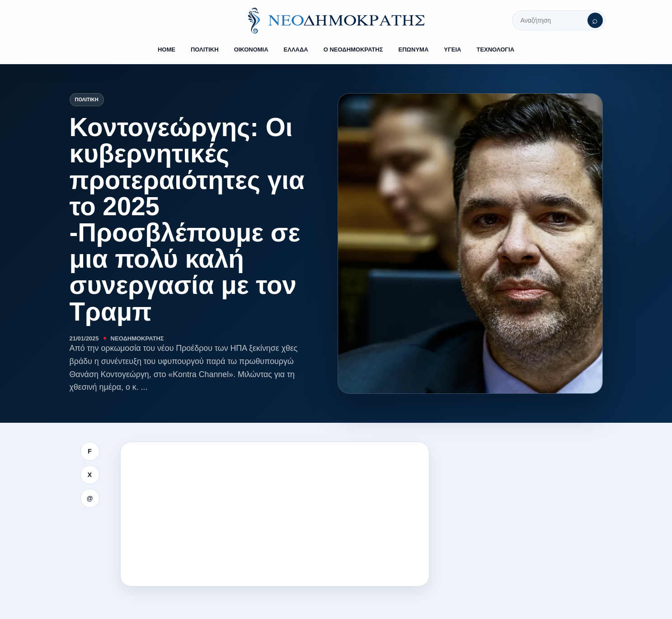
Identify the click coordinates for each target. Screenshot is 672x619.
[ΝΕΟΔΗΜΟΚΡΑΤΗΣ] (336, 20)
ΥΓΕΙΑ (452, 50)
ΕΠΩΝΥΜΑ (414, 50)
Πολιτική (87, 99)
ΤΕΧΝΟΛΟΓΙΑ (495, 50)
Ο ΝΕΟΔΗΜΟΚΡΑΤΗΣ (353, 50)
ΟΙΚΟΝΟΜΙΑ (251, 50)
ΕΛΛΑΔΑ (296, 50)
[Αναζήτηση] (595, 20)
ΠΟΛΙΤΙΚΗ (205, 50)
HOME (167, 50)
